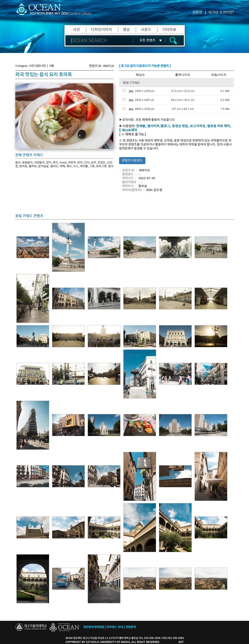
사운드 (146, 30)
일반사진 (41, 66)
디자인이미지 (101, 30)
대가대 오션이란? (221, 12)
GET (181, 642)
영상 (126, 30)
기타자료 (169, 30)
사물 (51, 66)
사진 (77, 30)
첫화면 (197, 12)
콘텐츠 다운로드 (132, 161)
